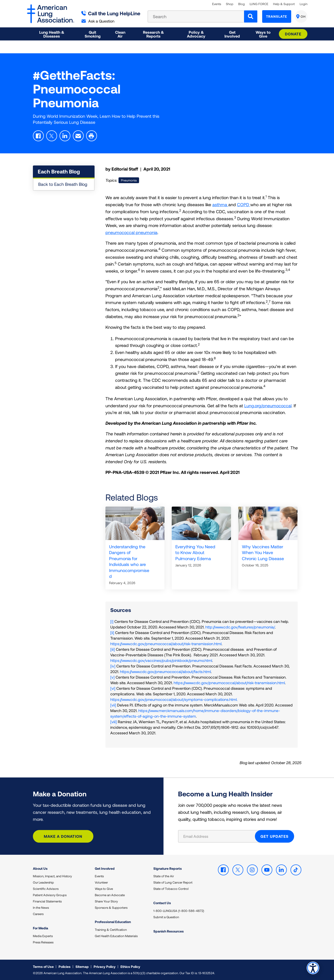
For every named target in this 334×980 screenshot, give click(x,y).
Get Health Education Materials (116, 936)
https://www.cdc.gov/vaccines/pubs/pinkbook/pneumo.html (161, 660)
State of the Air (164, 876)
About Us (40, 868)
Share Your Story (106, 901)
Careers (38, 914)
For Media (41, 928)
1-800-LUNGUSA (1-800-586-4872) (179, 911)
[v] (112, 677)
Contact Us (162, 903)
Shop (230, 4)
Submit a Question (166, 917)
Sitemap (82, 967)
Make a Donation (63, 836)
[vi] (113, 688)
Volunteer (101, 882)
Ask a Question (98, 21)
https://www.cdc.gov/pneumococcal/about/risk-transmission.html (166, 644)
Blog (241, 4)
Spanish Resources (169, 931)
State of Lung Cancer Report (173, 882)
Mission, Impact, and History (52, 876)
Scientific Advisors (46, 889)
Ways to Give (104, 889)
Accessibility (312, 967)
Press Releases (43, 942)
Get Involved (105, 868)
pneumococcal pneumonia (131, 232)
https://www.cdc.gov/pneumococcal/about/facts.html (165, 671)
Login (304, 4)
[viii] (114, 722)
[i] (112, 621)
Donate (293, 34)
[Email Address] (219, 836)
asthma (220, 204)
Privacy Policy (105, 967)
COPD (244, 204)
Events (217, 4)
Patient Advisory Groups (50, 895)
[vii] (113, 705)
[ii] (112, 632)
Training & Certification (111, 930)
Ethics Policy (130, 967)
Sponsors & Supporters (111, 908)
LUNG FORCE (259, 4)
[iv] (113, 666)
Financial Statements (47, 901)
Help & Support (284, 4)
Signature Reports (168, 868)
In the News (41, 908)
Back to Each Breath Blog (63, 184)
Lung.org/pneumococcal (268, 406)
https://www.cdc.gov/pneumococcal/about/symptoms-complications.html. (174, 699)
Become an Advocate (110, 895)
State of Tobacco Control (171, 889)
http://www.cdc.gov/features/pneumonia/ (240, 627)
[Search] (251, 16)
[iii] (113, 649)
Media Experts (43, 936)
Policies (65, 967)
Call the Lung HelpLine (111, 13)
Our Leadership (43, 882)
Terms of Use (43, 967)
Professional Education (113, 922)
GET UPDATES (275, 836)
